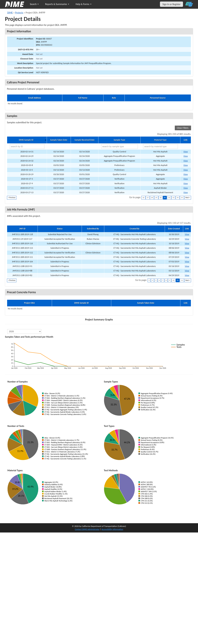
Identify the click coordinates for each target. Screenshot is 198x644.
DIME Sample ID (26, 140)
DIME (10, 13)
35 (182, 198)
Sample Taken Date (59, 140)
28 (152, 198)
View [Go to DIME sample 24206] (186, 170)
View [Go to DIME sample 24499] (186, 179)
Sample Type (119, 140)
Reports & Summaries (57, 4)
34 (178, 198)
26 (143, 198)
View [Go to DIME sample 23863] (186, 156)
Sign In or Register (171, 4)
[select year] (24, 331)
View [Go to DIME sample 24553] (186, 188)
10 (173, 280)
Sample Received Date (85, 140)
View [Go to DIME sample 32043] (186, 152)
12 (182, 280)
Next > (188, 198)
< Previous (12, 198)
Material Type (160, 140)
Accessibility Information (112, 529)
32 (169, 198)
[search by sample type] (120, 146)
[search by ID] (27, 146)
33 (173, 198)
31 (165, 198)
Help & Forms (84, 4)
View (187, 234)
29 (156, 198)
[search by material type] (160, 146)
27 (148, 198)
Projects (19, 13)
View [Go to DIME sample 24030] (186, 161)
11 (178, 280)
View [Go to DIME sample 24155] (186, 165)
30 (160, 198)
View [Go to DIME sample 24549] (186, 184)
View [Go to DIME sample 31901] (186, 174)
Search (34, 4)
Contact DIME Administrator (87, 529)
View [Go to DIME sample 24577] (186, 192)
